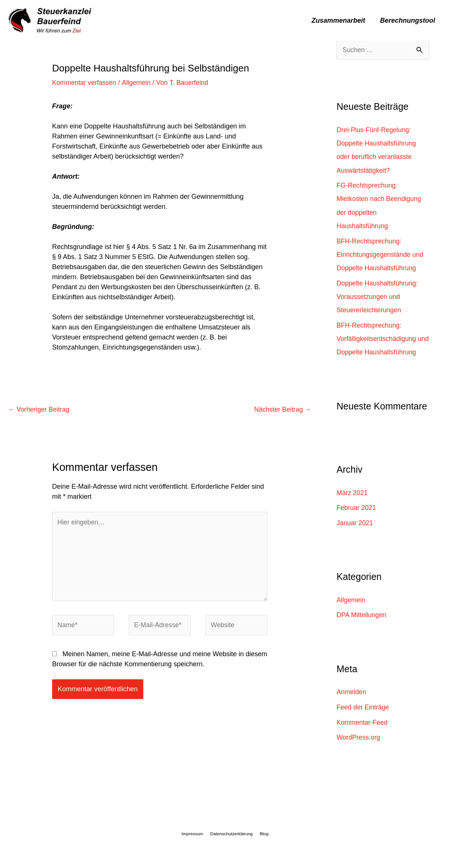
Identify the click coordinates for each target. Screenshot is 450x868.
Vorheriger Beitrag (39, 409)
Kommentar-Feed (363, 734)
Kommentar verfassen (85, 83)
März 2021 (352, 505)
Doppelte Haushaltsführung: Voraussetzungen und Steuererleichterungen (378, 296)
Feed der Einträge (363, 719)
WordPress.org (359, 749)
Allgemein (138, 83)
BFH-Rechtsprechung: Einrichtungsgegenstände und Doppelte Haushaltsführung (381, 254)
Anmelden (352, 704)
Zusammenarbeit (341, 20)
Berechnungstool (408, 20)
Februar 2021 (357, 520)
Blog (262, 845)
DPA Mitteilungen (362, 627)
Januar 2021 (355, 535)
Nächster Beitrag (282, 409)
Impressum (194, 845)
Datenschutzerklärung (232, 845)
